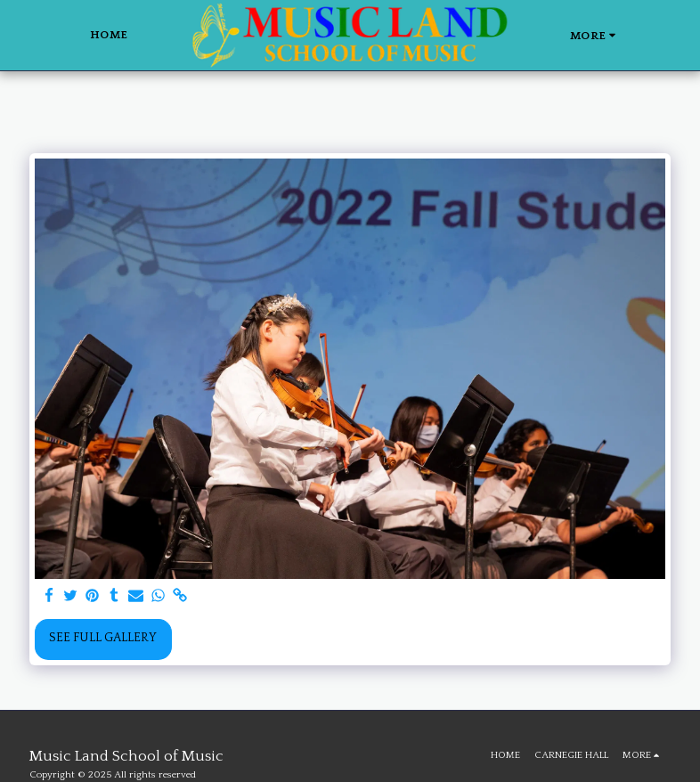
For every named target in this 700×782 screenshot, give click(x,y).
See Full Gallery (103, 638)
